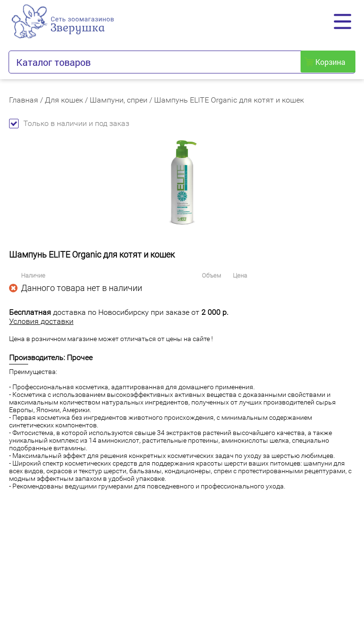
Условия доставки (41, 321)
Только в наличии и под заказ (69, 123)
